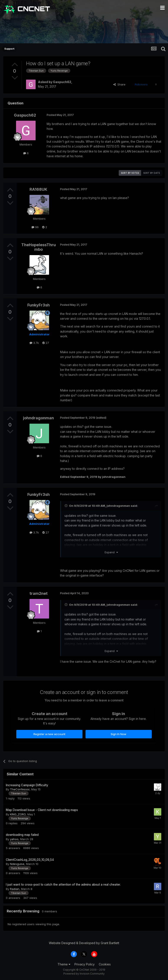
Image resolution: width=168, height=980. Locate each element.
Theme (64, 964)
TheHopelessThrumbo (39, 247)
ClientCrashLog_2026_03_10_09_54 (30, 860)
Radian (15, 889)
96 (35, 227)
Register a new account (49, 734)
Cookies (105, 964)
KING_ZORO (18, 814)
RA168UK (38, 189)
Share (119, 84)
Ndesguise (17, 864)
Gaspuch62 (62, 82)
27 (46, 343)
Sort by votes (130, 173)
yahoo (14, 839)
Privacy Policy (85, 964)
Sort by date (152, 173)
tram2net (39, 593)
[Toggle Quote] (66, 506)
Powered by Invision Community (84, 974)
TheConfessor (20, 789)
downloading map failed (22, 835)
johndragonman (38, 418)
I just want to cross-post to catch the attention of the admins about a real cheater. (63, 885)
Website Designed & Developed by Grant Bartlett (84, 943)
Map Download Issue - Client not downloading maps (42, 810)
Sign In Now (119, 734)
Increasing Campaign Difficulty (27, 785)
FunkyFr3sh (39, 305)
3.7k (34, 343)
